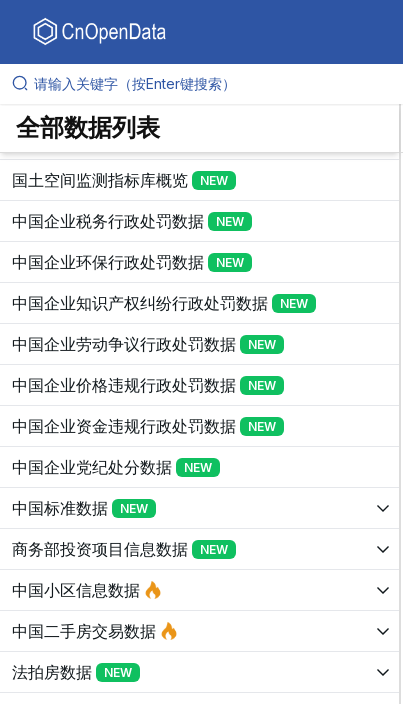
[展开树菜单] (199, 180)
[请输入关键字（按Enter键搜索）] (209, 84)
